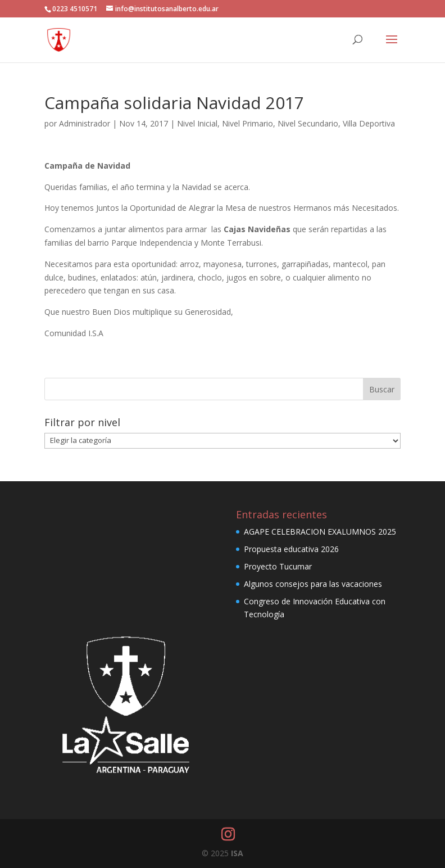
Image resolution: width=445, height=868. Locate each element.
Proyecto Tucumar (278, 566)
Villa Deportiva (369, 123)
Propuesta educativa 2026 (291, 549)
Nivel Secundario (308, 123)
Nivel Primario (248, 123)
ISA (237, 853)
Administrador (85, 123)
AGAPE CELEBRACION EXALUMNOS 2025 (320, 532)
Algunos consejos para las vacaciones (313, 584)
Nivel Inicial (197, 123)
